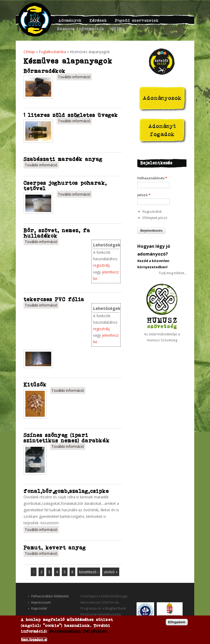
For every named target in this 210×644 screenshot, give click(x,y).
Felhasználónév (152, 178)
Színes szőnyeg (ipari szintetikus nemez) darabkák (67, 438)
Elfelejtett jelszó (155, 218)
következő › (89, 572)
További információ (75, 76)
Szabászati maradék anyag (63, 159)
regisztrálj (101, 265)
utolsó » (111, 572)
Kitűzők (35, 384)
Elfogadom (177, 622)
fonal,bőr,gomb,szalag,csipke (66, 491)
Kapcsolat (39, 608)
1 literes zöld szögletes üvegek (71, 115)
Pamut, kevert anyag (55, 547)
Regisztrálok (152, 211)
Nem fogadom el (34, 639)
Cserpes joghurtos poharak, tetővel (65, 186)
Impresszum (41, 602)
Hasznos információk (81, 29)
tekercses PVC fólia (54, 299)
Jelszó (144, 195)
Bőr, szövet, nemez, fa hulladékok (57, 233)
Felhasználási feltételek (50, 596)
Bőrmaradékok (44, 71)
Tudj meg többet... (173, 273)
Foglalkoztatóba (52, 52)
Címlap (29, 52)
